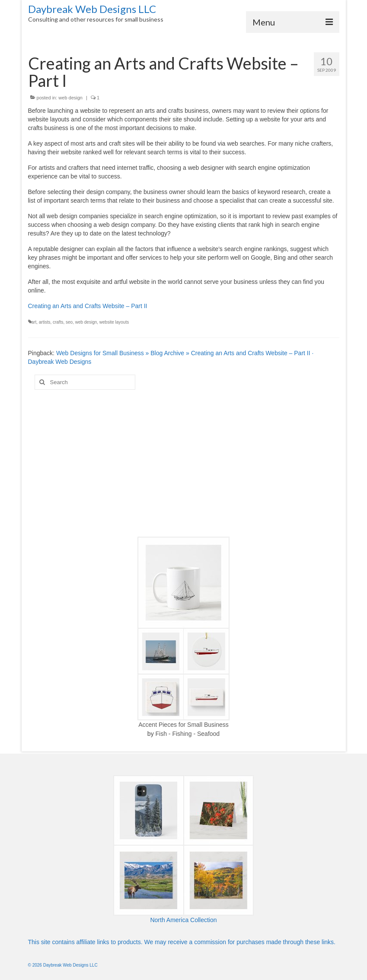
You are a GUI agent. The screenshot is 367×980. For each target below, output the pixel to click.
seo (69, 322)
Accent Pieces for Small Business (183, 725)
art (34, 322)
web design (70, 98)
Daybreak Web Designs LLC (92, 9)
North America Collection (183, 920)
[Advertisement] (184, 463)
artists (45, 322)
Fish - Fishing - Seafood (188, 734)
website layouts (114, 322)
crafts (58, 322)
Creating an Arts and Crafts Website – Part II (88, 306)
